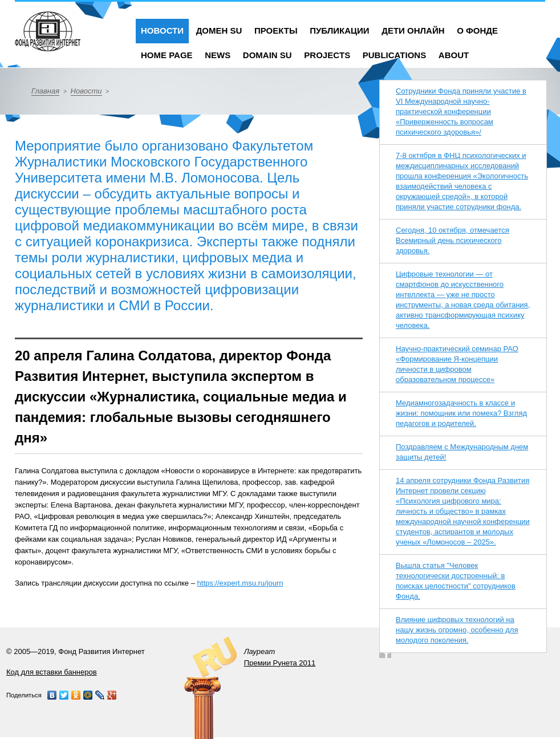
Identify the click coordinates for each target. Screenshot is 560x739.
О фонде (477, 31)
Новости (162, 31)
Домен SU (219, 31)
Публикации (339, 31)
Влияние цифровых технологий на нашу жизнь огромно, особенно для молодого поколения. (457, 630)
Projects (327, 55)
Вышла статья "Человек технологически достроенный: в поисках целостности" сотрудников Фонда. (456, 581)
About (454, 55)
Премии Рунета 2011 (280, 663)
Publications (394, 55)
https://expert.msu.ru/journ (240, 583)
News (218, 55)
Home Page (167, 55)
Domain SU (267, 55)
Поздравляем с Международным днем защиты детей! (462, 452)
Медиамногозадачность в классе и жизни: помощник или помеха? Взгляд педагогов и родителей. (461, 413)
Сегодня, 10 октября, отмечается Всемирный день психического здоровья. (453, 240)
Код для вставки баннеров (52, 672)
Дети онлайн (413, 31)
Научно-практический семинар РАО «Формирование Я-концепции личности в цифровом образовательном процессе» (457, 364)
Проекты (276, 31)
